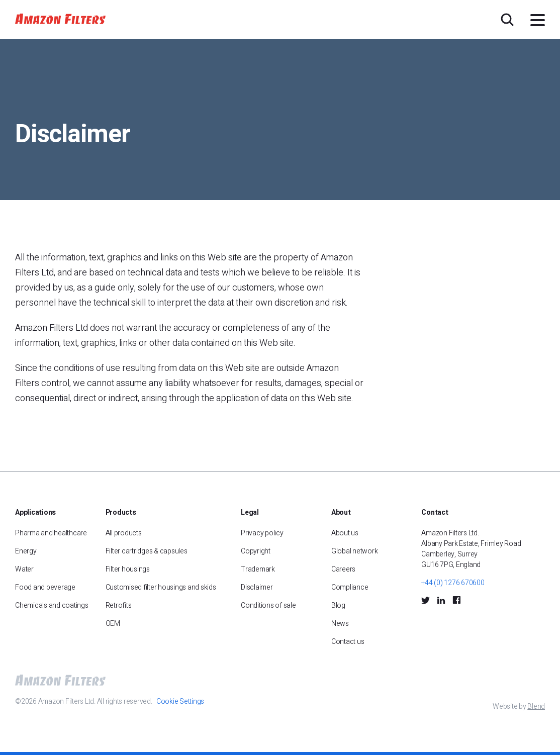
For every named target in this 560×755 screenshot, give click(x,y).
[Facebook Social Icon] (456, 600)
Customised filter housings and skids (162, 587)
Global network (355, 551)
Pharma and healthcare (51, 533)
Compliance (350, 587)
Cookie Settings (180, 701)
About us (345, 533)
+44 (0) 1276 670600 (453, 583)
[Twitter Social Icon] (426, 600)
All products (124, 533)
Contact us (348, 642)
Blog (338, 605)
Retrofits (119, 605)
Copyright (256, 551)
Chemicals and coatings (52, 605)
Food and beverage (45, 587)
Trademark (258, 569)
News (340, 624)
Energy (26, 551)
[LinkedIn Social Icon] (441, 600)
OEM (113, 624)
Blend (536, 706)
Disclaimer (257, 587)
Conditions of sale (268, 605)
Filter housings (128, 569)
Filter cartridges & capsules (147, 551)
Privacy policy (262, 533)
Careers (343, 569)
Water (24, 569)
